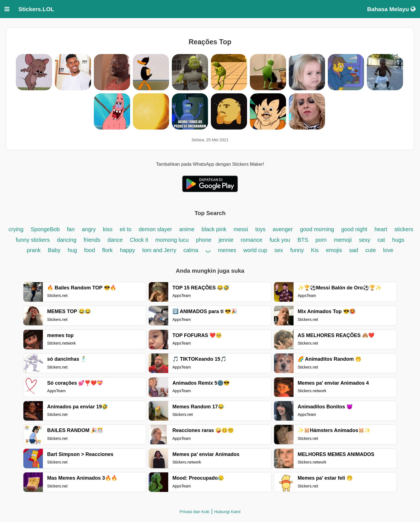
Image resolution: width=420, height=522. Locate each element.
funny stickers (34, 240)
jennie (226, 240)
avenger (283, 229)
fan (71, 229)
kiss (108, 229)
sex (279, 250)
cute (371, 250)
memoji (343, 240)
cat (381, 240)
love (388, 250)
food (90, 250)
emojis (334, 250)
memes (227, 250)
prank (34, 250)
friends (92, 240)
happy (127, 250)
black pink (214, 229)
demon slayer (155, 229)
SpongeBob (46, 229)
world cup (255, 250)
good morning (317, 229)
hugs (398, 240)
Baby (55, 250)
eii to (126, 229)
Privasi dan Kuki (195, 512)
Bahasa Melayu (391, 9)
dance (115, 240)
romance (251, 240)
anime (187, 229)
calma (191, 250)
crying (16, 229)
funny (298, 250)
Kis (315, 250)
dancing (67, 240)
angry (89, 229)
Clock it (139, 240)
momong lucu (172, 240)
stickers (404, 229)
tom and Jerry (160, 250)
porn (321, 240)
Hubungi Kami (227, 512)
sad (354, 250)
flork (108, 250)
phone (204, 240)
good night (354, 229)
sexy (365, 240)
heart (381, 229)
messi (241, 229)
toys (261, 229)
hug (72, 250)
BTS (303, 240)
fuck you (280, 240)
